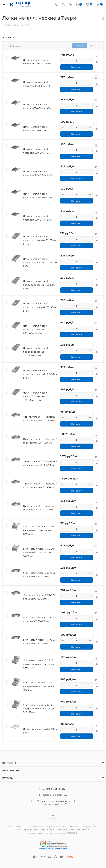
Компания (9, 763)
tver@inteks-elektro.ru (55, 795)
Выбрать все (16, 46)
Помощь (8, 778)
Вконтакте (53, 815)
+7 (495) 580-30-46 (54, 789)
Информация (11, 770)
